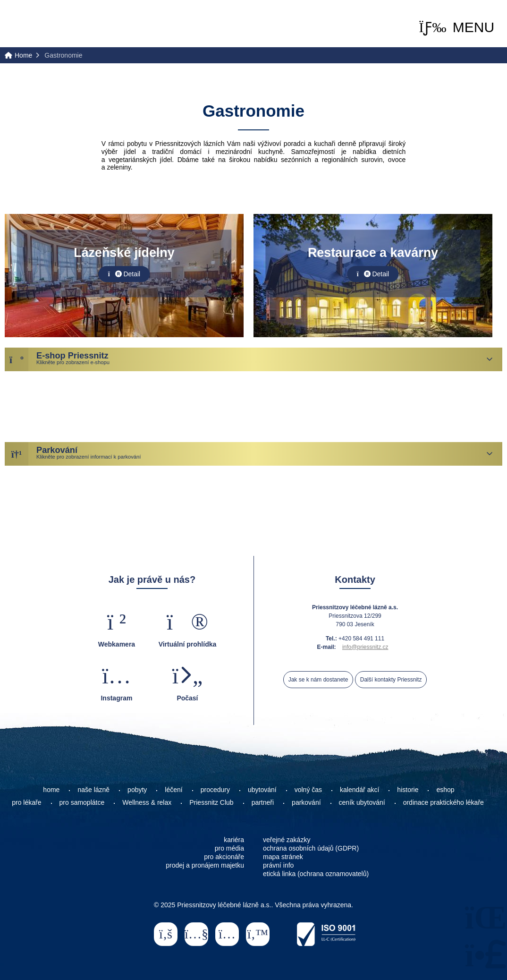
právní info (278, 865)
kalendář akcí (359, 790)
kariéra (234, 840)
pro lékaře (26, 802)
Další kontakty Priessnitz (391, 680)
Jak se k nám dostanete (318, 680)
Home (46, 24)
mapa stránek (283, 857)
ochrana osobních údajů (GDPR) (311, 848)
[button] (456, 27)
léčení (173, 790)
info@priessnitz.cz (365, 647)
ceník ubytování (362, 802)
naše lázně (93, 790)
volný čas (308, 790)
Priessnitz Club (211, 802)
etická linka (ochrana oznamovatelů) (316, 874)
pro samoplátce (82, 802)
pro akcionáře (224, 857)
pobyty (137, 790)
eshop (445, 790)
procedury (215, 790)
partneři (263, 802)
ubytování (262, 790)
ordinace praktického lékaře (444, 802)
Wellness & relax (147, 802)
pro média (229, 848)
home (51, 790)
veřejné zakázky (287, 840)
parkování (306, 802)
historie (408, 790)
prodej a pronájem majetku (205, 865)
